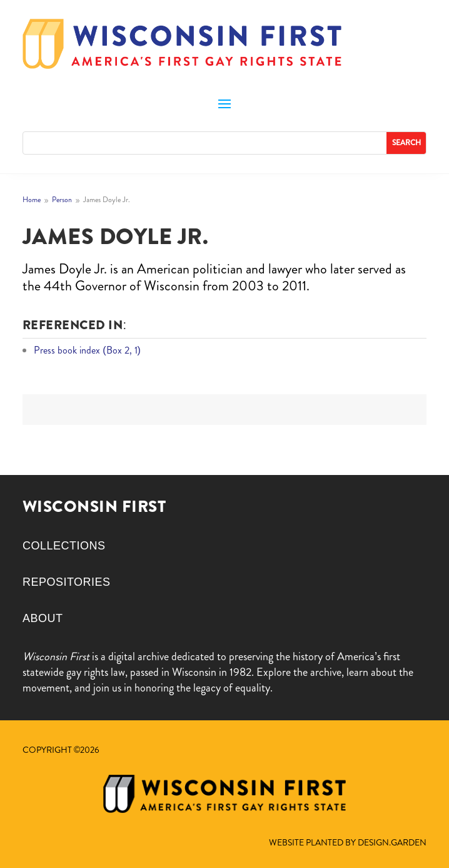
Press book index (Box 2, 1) (87, 350)
